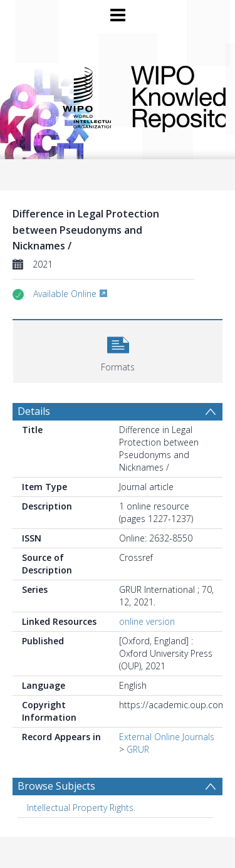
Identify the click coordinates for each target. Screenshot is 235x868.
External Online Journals (167, 737)
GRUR (138, 749)
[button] (118, 350)
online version (147, 621)
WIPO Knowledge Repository (168, 97)
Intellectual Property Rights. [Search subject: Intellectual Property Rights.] (81, 808)
